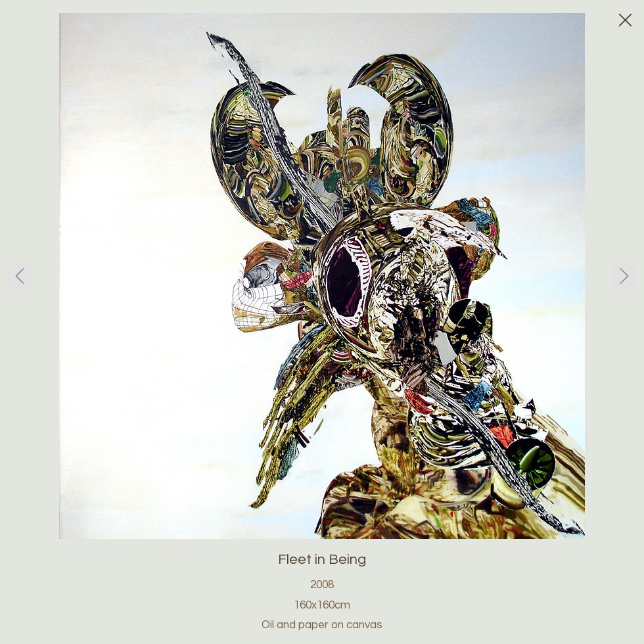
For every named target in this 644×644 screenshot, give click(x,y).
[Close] (624, 20)
